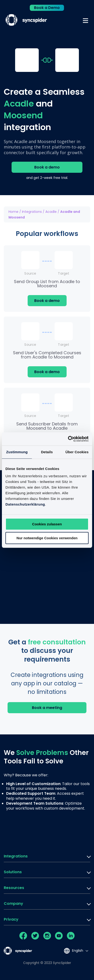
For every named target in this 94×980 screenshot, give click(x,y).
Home (13, 212)
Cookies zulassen (47, 524)
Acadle (51, 212)
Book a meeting (47, 708)
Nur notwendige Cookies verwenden (47, 538)
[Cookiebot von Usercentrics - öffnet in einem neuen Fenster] (68, 439)
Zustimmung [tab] (17, 452)
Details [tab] (47, 452)
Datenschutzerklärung (25, 504)
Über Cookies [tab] (77, 452)
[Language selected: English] (76, 951)
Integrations (32, 212)
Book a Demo (47, 8)
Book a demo (47, 167)
